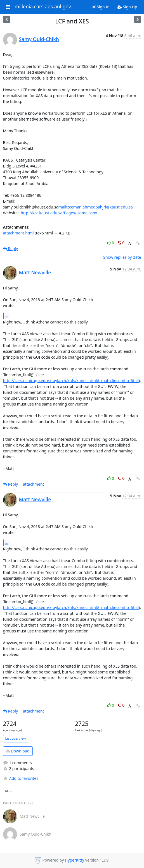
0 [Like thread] (111, 243)
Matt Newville (35, 272)
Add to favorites (21, 778)
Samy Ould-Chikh (39, 39)
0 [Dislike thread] (121, 243)
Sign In (101, 7)
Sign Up (127, 7)
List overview (16, 738)
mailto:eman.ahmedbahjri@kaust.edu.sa (96, 207)
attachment (34, 484)
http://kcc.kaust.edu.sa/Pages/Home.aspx (59, 213)
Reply (11, 249)
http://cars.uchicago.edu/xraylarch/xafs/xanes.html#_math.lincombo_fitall (71, 381)
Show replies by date (122, 257)
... (7, 316)
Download (18, 751)
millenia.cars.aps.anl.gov (43, 7)
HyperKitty (75, 860)
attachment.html (18, 233)
